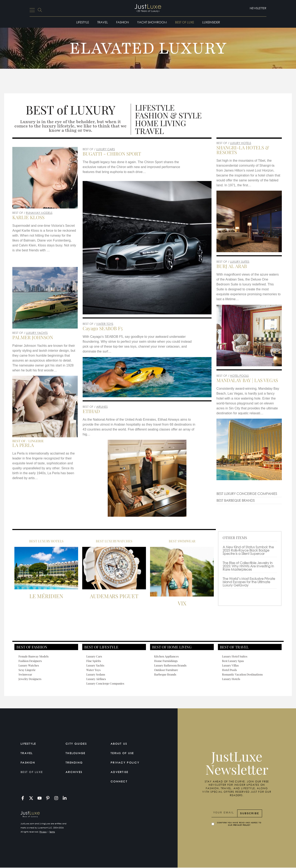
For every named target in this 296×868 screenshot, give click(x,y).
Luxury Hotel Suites (235, 656)
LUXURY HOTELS (241, 143)
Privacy (43, 832)
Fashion (123, 22)
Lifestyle (83, 22)
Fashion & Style (168, 115)
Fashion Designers (30, 661)
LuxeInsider (211, 22)
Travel (103, 22)
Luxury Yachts (95, 665)
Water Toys (93, 670)
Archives (75, 772)
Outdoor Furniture (166, 670)
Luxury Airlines (96, 679)
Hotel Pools (229, 670)
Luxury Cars (94, 656)
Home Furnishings (166, 661)
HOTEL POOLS (239, 376)
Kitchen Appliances (166, 656)
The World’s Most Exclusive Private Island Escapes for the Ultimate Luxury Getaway (249, 582)
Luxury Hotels (231, 679)
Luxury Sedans (96, 674)
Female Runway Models (34, 656)
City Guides (77, 744)
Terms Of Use (124, 753)
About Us (120, 744)
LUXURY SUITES (240, 262)
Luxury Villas (230, 665)
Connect (120, 782)
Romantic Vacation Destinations (242, 674)
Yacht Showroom (152, 22)
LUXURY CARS (106, 149)
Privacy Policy (126, 763)
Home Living (161, 123)
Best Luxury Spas (233, 661)
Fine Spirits (94, 661)
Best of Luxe (185, 22)
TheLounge (77, 753)
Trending (75, 763)
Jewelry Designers (30, 679)
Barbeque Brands (165, 674)
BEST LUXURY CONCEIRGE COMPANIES (247, 494)
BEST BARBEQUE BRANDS (236, 500)
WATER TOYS (105, 324)
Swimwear (25, 674)
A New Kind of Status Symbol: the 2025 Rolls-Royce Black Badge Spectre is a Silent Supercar (248, 550)
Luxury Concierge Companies (105, 683)
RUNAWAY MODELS (39, 213)
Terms (52, 832)
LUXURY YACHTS (37, 333)
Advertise (121, 772)
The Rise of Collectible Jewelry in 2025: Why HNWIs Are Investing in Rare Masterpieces (248, 566)
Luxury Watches (29, 665)
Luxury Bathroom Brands (170, 665)
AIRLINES (102, 407)
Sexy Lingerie (27, 670)
